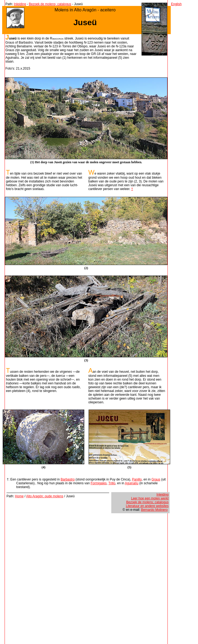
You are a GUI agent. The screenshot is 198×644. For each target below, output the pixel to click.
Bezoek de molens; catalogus (50, 4)
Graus (156, 479)
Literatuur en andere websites (147, 506)
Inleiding (20, 4)
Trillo (112, 483)
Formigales (99, 483)
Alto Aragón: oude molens (45, 496)
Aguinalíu (132, 483)
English (176, 4)
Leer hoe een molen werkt (150, 498)
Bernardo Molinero (154, 510)
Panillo (137, 479)
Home (19, 496)
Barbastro (68, 479)
